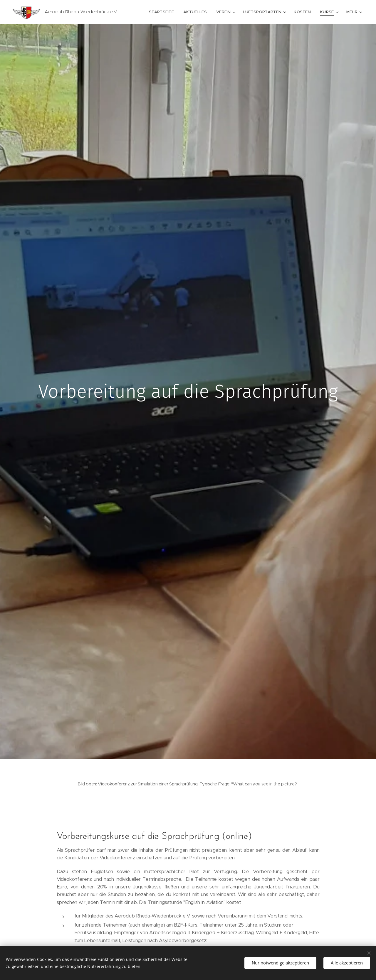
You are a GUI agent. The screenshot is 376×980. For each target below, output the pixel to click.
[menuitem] (167, 12)
